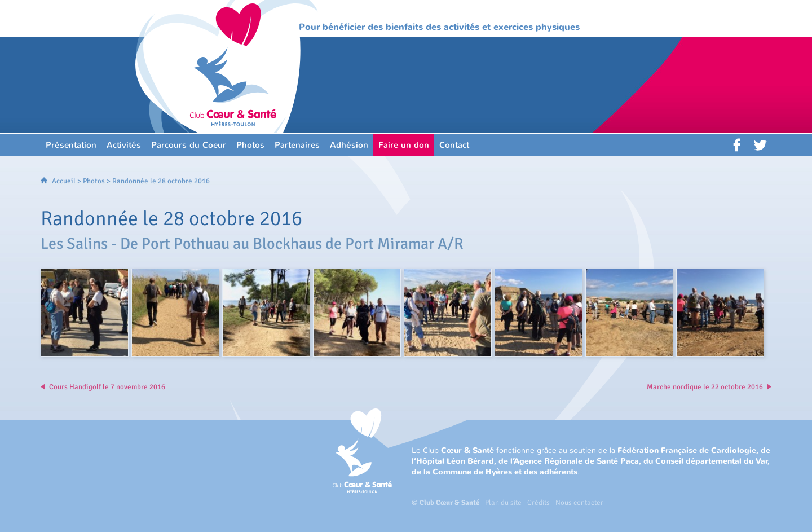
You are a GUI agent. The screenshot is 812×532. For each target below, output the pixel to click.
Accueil (64, 181)
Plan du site (503, 503)
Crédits (539, 503)
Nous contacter (579, 503)
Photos (94, 181)
